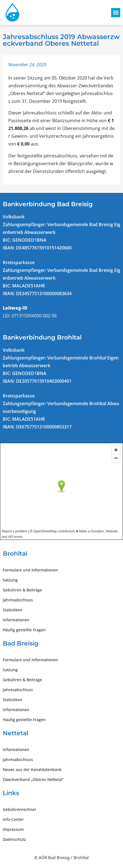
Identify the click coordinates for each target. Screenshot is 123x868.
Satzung (10, 580)
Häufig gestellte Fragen (24, 630)
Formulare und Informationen (30, 570)
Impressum (13, 829)
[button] (116, 13)
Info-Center (13, 819)
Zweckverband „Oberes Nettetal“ (33, 779)
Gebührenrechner (19, 809)
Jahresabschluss (18, 600)
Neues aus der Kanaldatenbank (32, 769)
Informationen (16, 620)
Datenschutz (14, 839)
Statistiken (13, 610)
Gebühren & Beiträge (22, 590)
